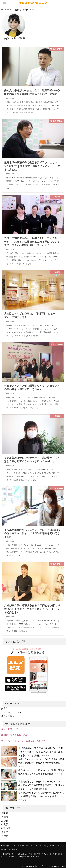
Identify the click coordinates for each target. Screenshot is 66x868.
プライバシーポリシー (20, 846)
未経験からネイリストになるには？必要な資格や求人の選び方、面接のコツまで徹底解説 (33, 763)
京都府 (5, 821)
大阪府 (5, 813)
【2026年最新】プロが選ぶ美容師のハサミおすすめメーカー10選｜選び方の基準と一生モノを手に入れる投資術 (32, 752)
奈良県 (5, 824)
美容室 (5, 709)
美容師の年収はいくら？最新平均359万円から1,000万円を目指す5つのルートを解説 (33, 797)
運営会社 (6, 846)
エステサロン (8, 716)
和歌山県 (6, 828)
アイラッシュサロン (11, 712)
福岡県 (5, 836)
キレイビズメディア (42, 866)
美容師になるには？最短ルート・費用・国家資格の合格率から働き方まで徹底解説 (33, 774)
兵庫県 (5, 817)
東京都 (5, 832)
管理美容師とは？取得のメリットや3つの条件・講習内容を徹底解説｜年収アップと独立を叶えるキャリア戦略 (33, 785)
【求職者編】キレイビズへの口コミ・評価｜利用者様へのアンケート (27, 854)
